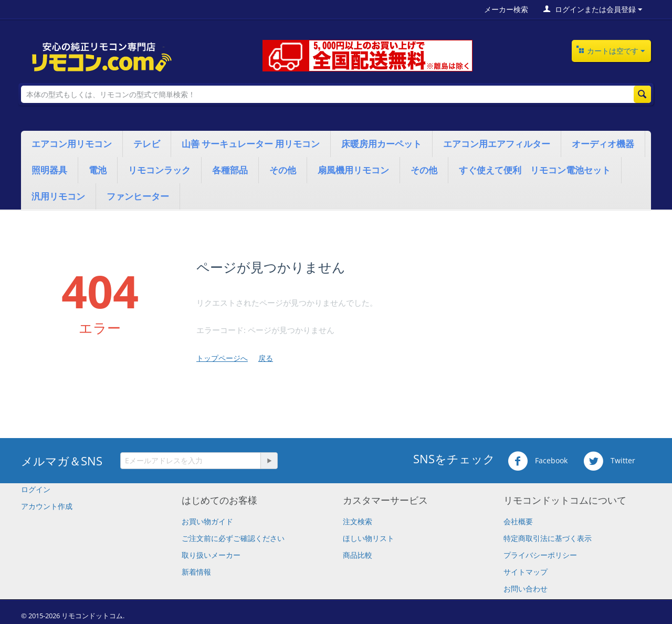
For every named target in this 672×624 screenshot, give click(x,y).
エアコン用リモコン (72, 144)
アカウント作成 (47, 506)
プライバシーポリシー (540, 555)
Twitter (609, 461)
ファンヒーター (138, 196)
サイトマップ (526, 572)
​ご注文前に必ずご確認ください (233, 538)
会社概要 (518, 521)
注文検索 (358, 521)
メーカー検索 (506, 9)
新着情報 (196, 572)
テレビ (147, 144)
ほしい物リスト (369, 538)
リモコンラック (159, 170)
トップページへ (222, 358)
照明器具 (49, 170)
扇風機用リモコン (353, 170)
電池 (98, 170)
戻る (266, 358)
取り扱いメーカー (211, 555)
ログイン (36, 489)
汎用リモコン (58, 196)
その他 (283, 170)
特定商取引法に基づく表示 (548, 538)
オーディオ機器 (603, 144)
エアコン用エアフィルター (497, 144)
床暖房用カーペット (381, 144)
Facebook (538, 461)
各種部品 (230, 170)
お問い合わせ (526, 589)
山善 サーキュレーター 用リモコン (251, 144)
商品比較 (358, 555)
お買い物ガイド (207, 521)
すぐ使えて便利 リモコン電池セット (535, 170)
